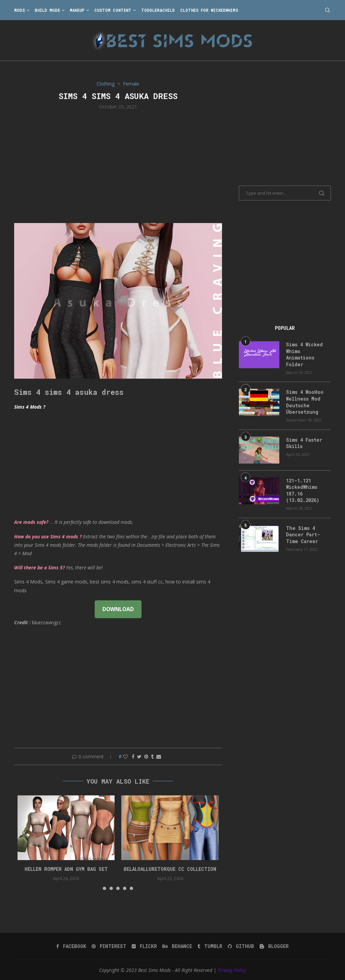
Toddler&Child (158, 10)
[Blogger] (274, 946)
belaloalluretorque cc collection (170, 869)
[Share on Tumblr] (152, 756)
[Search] (327, 10)
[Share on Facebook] (133, 756)
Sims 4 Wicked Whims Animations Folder (304, 354)
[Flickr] (144, 946)
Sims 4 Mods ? (30, 407)
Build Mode (47, 10)
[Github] (241, 946)
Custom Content (113, 10)
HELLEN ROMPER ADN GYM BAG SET (66, 869)
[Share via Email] (159, 756)
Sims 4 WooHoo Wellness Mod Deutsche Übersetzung (305, 402)
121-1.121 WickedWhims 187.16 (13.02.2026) (303, 491)
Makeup (77, 10)
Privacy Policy (232, 970)
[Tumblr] (210, 946)
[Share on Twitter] (139, 756)
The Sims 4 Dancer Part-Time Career (303, 535)
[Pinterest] (109, 946)
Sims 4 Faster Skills (304, 443)
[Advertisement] (118, 166)
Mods (20, 10)
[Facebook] (71, 946)
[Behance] (177, 946)
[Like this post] (125, 756)
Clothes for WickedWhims (209, 10)
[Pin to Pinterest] (146, 756)
